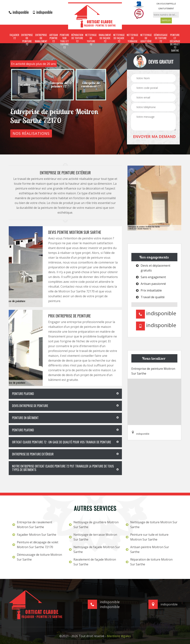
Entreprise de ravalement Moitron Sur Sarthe (32, 525)
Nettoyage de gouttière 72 (146, 40)
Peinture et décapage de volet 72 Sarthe (175, 43)
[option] (26, 85)
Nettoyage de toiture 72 (91, 40)
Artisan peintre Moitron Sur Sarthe (147, 549)
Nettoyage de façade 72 (119, 38)
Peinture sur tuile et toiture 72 (64, 41)
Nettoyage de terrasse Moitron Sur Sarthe (93, 537)
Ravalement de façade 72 (105, 38)
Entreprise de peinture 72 (27, 40)
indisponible (19, 12)
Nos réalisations (31, 133)
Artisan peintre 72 (54, 38)
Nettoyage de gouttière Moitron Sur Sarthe (94, 525)
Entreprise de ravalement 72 (41, 40)
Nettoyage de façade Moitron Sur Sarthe (95, 549)
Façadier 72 (14, 37)
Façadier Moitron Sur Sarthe (34, 535)
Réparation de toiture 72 (77, 38)
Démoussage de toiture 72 (161, 38)
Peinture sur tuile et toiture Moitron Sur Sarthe (147, 537)
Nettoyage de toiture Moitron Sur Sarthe (152, 525)
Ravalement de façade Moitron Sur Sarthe (92, 562)
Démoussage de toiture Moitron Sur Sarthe (37, 557)
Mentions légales (119, 636)
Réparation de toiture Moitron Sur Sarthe (149, 562)
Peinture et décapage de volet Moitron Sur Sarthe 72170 (35, 545)
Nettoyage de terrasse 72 (132, 40)
